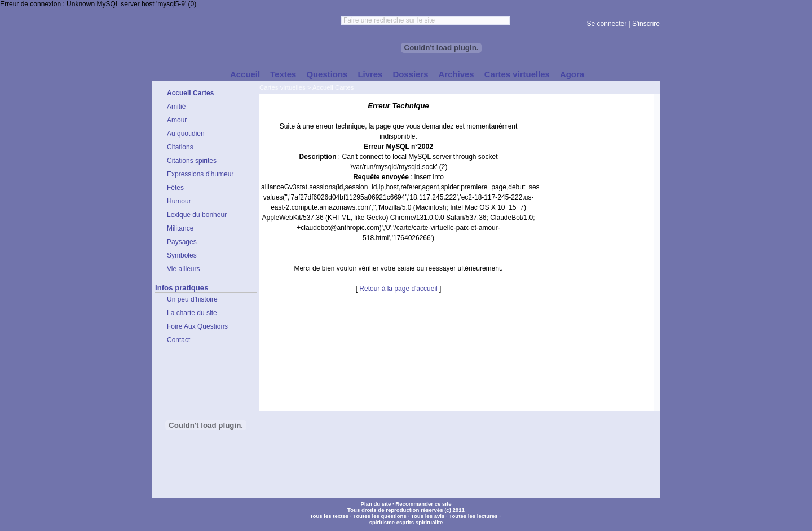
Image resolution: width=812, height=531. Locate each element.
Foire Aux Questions (197, 326)
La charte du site (192, 313)
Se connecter (607, 24)
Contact (178, 340)
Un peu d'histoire (192, 299)
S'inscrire (646, 24)
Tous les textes (329, 516)
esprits (405, 522)
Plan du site (376, 504)
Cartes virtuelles (283, 87)
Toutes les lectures (473, 516)
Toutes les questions (380, 516)
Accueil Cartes (333, 87)
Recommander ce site (423, 504)
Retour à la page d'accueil (398, 289)
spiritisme (382, 522)
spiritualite (429, 522)
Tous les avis (428, 516)
